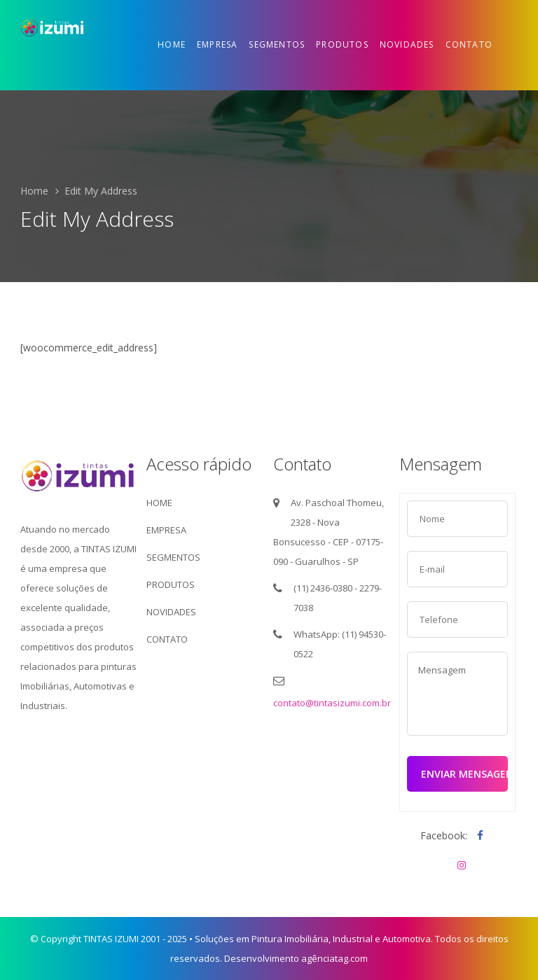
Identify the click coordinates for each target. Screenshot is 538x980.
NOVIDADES (171, 612)
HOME (159, 503)
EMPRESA (166, 530)
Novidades (407, 44)
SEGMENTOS (173, 557)
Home (172, 44)
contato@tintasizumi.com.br (332, 703)
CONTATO (167, 639)
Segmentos (277, 44)
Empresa (217, 44)
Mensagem (457, 694)
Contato (469, 44)
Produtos (342, 44)
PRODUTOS (171, 584)
